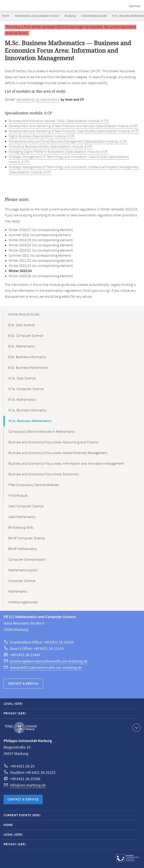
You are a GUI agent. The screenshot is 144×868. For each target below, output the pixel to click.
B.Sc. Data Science (22, 325)
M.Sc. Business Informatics (27, 410)
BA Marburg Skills (21, 528)
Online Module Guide (94, 16)
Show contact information (136, 727)
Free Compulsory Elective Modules (34, 485)
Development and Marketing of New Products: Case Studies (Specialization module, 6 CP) (74, 131)
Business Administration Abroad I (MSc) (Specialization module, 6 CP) (59, 121)
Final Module (18, 496)
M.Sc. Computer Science (26, 389)
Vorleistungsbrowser (23, 602)
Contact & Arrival (23, 684)
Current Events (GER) (22, 815)
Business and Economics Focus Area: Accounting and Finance (53, 442)
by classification (48, 100)
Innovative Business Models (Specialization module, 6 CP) (50, 147)
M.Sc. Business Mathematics (30, 421)
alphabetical (25, 100)
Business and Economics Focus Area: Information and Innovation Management (66, 464)
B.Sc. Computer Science (26, 336)
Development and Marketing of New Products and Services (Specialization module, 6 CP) (73, 126)
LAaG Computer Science (26, 506)
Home (6, 16)
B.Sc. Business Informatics (27, 357)
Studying (70, 16)
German (135, 6)
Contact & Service (23, 800)
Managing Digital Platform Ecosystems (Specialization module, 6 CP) (58, 152)
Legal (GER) (13, 704)
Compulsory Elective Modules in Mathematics (42, 432)
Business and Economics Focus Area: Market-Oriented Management (58, 453)
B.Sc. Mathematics (22, 346)
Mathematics (18, 592)
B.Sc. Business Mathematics (28, 368)
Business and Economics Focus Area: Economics (44, 474)
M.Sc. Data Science (22, 378)
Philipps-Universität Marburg (21, 728)
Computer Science (22, 581)
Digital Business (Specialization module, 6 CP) (42, 136)
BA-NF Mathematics (23, 549)
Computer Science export (27, 560)
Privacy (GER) (15, 714)
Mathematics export (23, 570)
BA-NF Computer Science (27, 538)
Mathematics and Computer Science (37, 16)
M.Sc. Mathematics (22, 400)
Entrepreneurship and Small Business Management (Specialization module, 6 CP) (68, 142)
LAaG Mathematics (22, 517)
